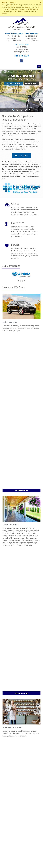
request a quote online (27, 717)
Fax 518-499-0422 (14, 37)
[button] (30, 110)
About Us (21, 769)
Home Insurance (11, 381)
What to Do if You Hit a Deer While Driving (21, 752)
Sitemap (24, 724)
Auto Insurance (10, 322)
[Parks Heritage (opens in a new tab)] (21, 188)
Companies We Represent (21, 793)
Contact (16, 724)
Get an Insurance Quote (21, 788)
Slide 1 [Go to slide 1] (13, 110)
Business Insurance (12, 440)
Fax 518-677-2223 (22, 48)
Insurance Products (21, 783)
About (10, 724)
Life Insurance (9, 499)
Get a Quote (22, 156)
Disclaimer (6, 861)
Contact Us (21, 773)
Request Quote (14, 84)
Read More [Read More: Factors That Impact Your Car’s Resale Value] (9, 587)
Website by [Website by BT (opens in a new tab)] (16, 861)
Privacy (32, 858)
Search (25, 858)
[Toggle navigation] (39, 67)
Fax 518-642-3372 (31, 37)
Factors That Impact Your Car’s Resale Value (21, 740)
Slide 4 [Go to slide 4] (26, 110)
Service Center (21, 778)
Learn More (32, 84)
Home (4, 724)
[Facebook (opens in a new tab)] (21, 61)
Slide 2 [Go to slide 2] (17, 110)
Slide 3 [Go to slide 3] (22, 110)
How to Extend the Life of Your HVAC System (21, 746)
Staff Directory (21, 798)
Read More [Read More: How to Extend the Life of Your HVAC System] (9, 640)
